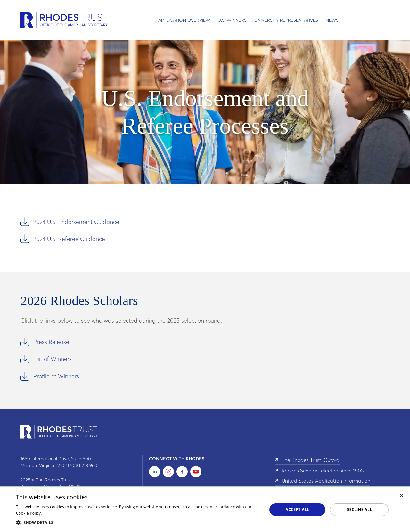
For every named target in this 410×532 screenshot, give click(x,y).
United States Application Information (326, 480)
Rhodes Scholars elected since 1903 (323, 470)
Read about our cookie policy (70, 513)
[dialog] (205, 509)
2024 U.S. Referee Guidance (69, 239)
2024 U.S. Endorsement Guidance (76, 222)
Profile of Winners (56, 376)
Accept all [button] (298, 509)
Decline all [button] (359, 509)
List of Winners (53, 359)
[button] (138, 522)
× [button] (402, 496)
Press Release (51, 342)
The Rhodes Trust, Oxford (311, 460)
